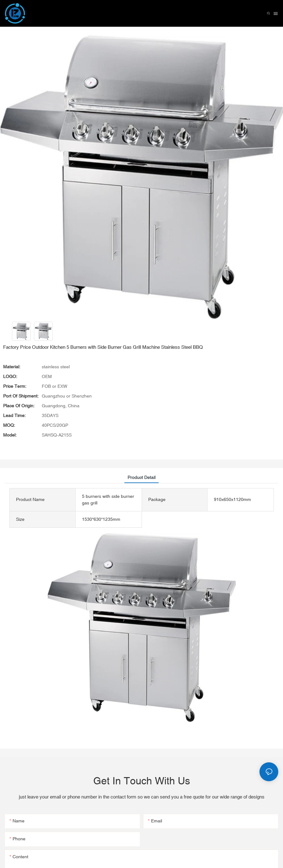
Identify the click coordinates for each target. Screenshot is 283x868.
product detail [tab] (141, 477)
